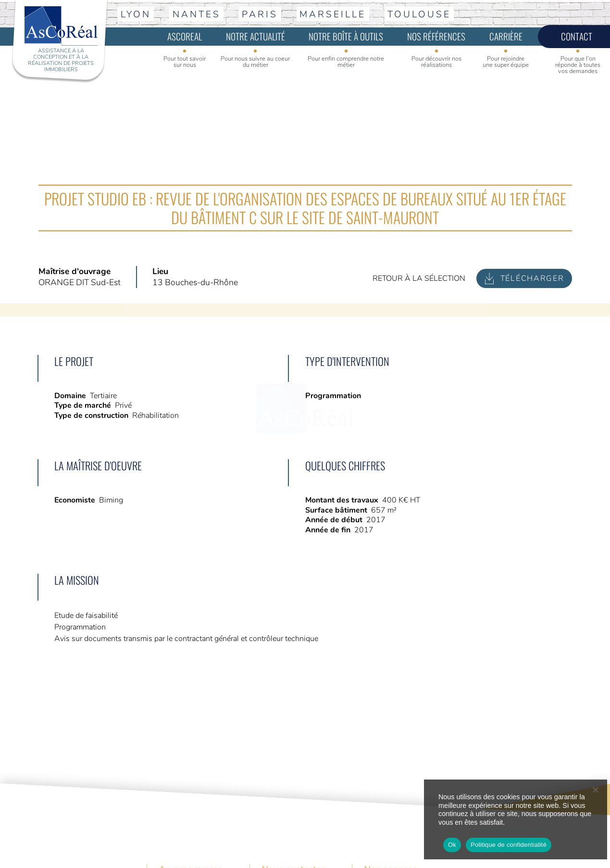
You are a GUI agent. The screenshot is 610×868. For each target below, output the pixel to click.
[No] (595, 790)
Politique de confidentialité (509, 845)
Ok (452, 845)
